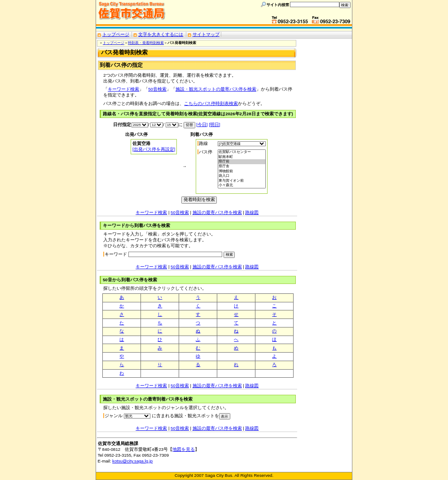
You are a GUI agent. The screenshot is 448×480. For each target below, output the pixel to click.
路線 (203, 143)
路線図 (252, 212)
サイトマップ (206, 34)
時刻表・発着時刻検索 (146, 43)
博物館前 (242, 172)
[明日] (214, 124)
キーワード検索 (123, 89)
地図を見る (184, 449)
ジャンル (114, 416)
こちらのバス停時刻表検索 (211, 103)
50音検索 (157, 89)
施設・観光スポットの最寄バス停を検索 (216, 89)
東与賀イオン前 (242, 181)
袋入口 (242, 176)
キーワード (116, 254)
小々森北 (242, 185)
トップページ (116, 34)
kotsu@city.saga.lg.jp (132, 461)
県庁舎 (242, 167)
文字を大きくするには (161, 34)
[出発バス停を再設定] (154, 149)
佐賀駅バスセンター (242, 152)
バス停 (206, 152)
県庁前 (242, 162)
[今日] (202, 124)
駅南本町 (242, 157)
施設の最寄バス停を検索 (217, 212)
